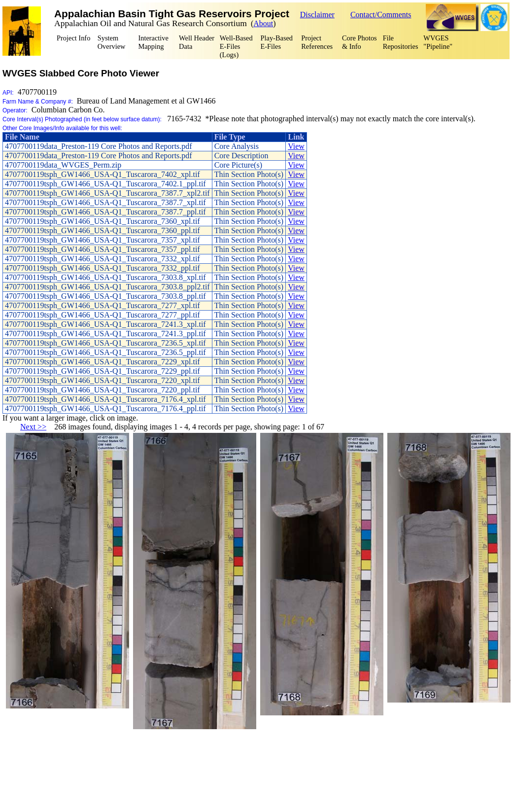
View (296, 146)
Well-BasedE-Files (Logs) (236, 46)
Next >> (33, 427)
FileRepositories (401, 42)
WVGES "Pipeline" (438, 42)
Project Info (73, 38)
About (263, 23)
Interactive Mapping (153, 42)
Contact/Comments (381, 15)
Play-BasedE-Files (277, 42)
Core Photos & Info (359, 42)
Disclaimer (317, 15)
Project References (317, 42)
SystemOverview (112, 42)
